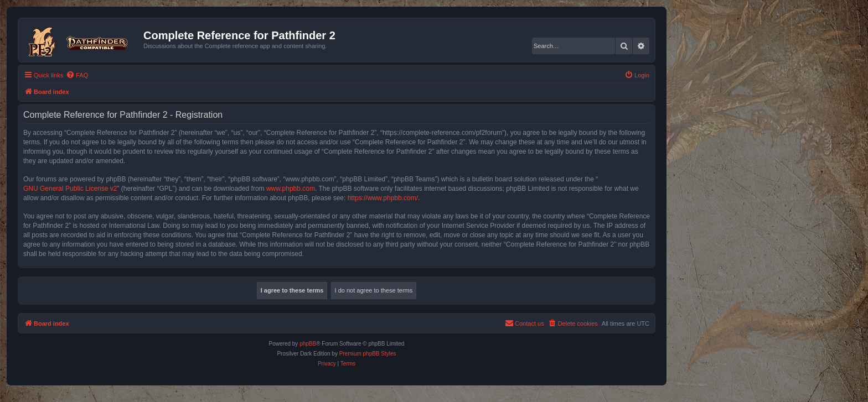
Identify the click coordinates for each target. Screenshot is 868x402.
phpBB (308, 344)
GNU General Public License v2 (70, 189)
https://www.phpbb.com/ (383, 198)
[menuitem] (77, 75)
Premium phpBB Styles (368, 354)
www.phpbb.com (291, 189)
